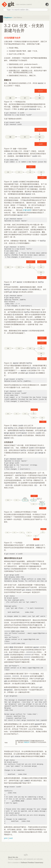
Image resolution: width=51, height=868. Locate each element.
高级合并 (27, 742)
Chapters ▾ (8, 17)
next (11, 838)
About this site (13, 857)
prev (6, 838)
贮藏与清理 (27, 210)
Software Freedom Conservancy (32, 863)
